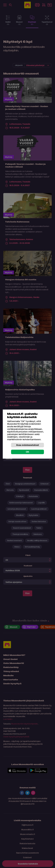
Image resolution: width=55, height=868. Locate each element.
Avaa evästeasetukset (28, 445)
